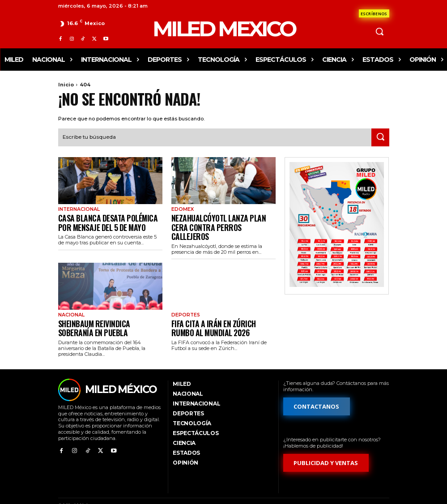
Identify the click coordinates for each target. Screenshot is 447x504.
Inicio (66, 85)
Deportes (185, 302)
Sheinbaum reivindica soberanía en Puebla (108, 313)
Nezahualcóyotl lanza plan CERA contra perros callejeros (219, 220)
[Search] (380, 137)
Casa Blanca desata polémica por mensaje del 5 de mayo (107, 220)
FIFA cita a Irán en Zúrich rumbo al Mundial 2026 (222, 313)
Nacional (70, 302)
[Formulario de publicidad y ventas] (326, 447)
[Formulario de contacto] (374, 13)
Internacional (78, 209)
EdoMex (182, 209)
